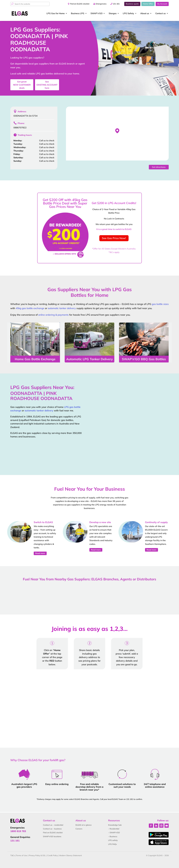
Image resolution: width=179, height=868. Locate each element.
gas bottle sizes (160, 304)
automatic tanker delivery (62, 308)
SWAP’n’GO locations (52, 836)
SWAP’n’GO (96, 13)
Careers (79, 829)
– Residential (114, 829)
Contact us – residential (53, 825)
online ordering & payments (53, 315)
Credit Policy (53, 855)
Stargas (113, 13)
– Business (113, 836)
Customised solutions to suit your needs (122, 786)
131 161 (116, 4)
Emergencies (101, 4)
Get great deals (22, 85)
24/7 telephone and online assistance (155, 786)
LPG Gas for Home (56, 13)
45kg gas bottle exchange (30, 308)
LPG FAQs (112, 844)
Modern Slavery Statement (71, 855)
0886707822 (20, 128)
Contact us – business (52, 829)
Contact (161, 13)
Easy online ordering (57, 784)
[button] (117, 131)
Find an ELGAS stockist (80, 4)
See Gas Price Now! (114, 238)
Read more (40, 553)
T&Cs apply (114, 252)
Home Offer (148, 4)
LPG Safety (128, 13)
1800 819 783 (18, 831)
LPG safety (113, 840)
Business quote (132, 4)
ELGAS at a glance (84, 825)
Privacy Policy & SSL (37, 855)
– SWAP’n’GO (114, 833)
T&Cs (13, 855)
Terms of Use (22, 855)
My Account (162, 4)
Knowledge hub (115, 825)
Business (78, 13)
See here (47, 85)
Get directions (159, 167)
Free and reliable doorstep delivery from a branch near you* (89, 787)
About (145, 13)
